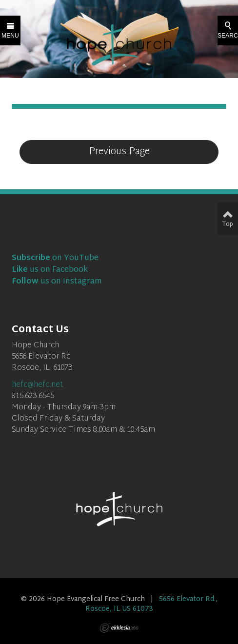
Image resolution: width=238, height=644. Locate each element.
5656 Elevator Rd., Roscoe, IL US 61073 (151, 604)
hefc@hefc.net (38, 385)
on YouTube (55, 258)
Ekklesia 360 (119, 628)
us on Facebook (50, 270)
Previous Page (119, 152)
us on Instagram (57, 282)
